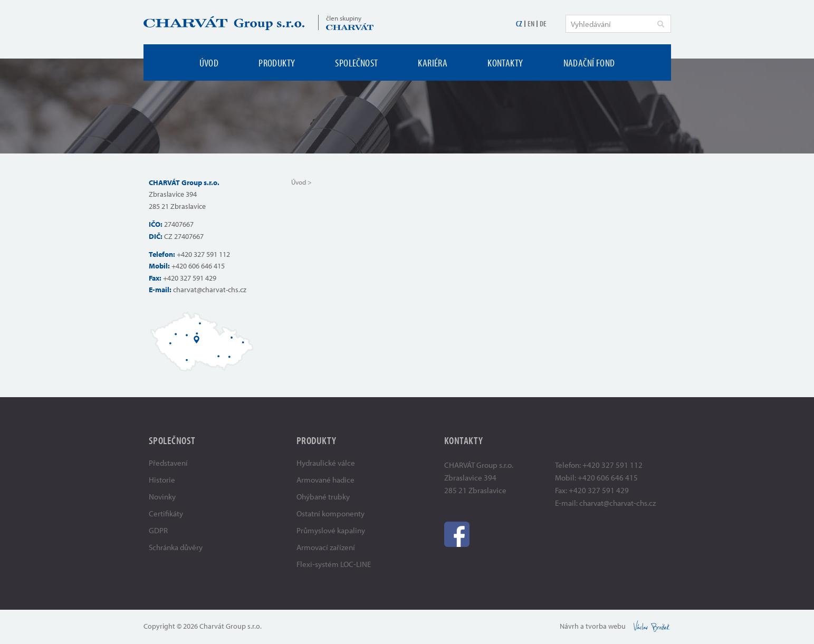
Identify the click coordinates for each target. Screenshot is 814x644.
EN (531, 23)
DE (543, 23)
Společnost (356, 63)
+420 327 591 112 (203, 254)
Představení (168, 463)
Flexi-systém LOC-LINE (334, 564)
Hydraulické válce (326, 463)
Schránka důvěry (176, 547)
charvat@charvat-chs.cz (210, 290)
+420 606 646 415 (198, 266)
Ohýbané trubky (323, 497)
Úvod (209, 63)
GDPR (158, 530)
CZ (519, 23)
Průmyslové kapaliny (331, 530)
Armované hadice (325, 480)
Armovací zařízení (326, 547)
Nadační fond (589, 63)
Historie (162, 480)
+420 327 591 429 (190, 278)
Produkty (277, 63)
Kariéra (433, 63)
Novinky (162, 497)
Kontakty (505, 63)
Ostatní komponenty (331, 513)
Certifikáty (166, 513)
